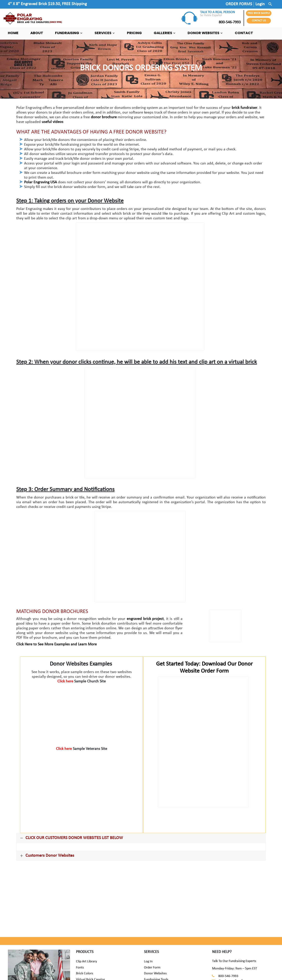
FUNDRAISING (69, 33)
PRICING (134, 33)
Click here (66, 681)
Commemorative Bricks (93, 942)
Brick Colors (85, 930)
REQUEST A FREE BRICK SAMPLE (70, 875)
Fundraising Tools (156, 936)
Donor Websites (155, 930)
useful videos (52, 122)
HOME (13, 33)
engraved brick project (145, 619)
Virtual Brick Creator (90, 936)
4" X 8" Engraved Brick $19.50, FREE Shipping (47, 4)
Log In (148, 918)
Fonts (80, 924)
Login (260, 4)
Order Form (152, 924)
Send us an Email (231, 937)
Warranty (151, 942)
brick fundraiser (244, 108)
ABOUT (37, 33)
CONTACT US (259, 21)
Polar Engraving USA (41, 182)
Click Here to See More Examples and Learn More (56, 644)
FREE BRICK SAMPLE (259, 13)
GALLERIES (165, 33)
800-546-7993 (220, 22)
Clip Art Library (86, 918)
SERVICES (105, 33)
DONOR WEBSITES (205, 33)
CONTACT (244, 33)
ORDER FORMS (239, 4)
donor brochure (104, 117)
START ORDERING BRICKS (212, 875)
